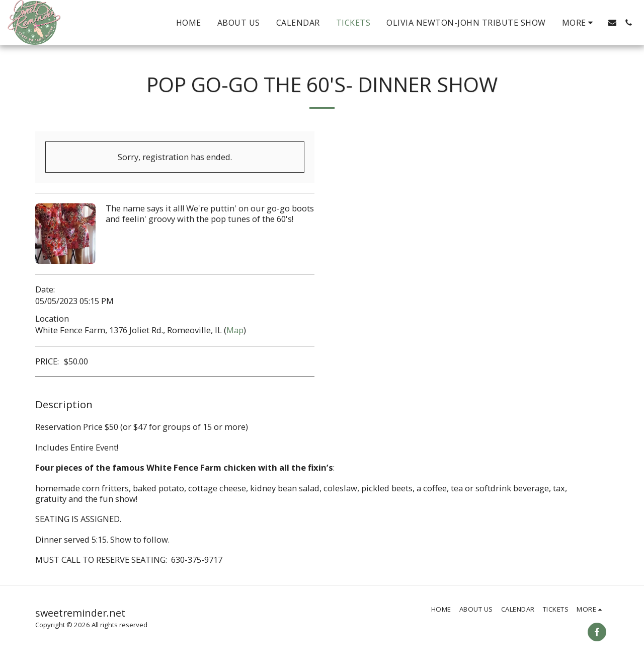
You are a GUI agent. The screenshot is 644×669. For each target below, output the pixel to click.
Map (235, 330)
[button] (612, 23)
